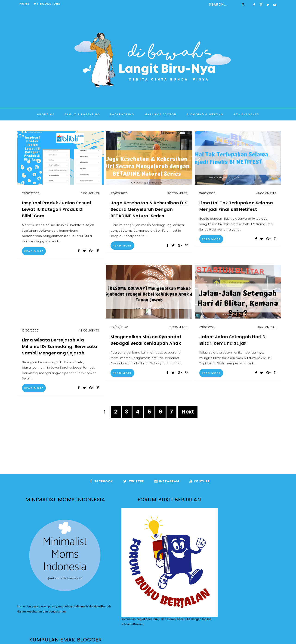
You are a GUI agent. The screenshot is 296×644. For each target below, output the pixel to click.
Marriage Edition (160, 114)
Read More (34, 251)
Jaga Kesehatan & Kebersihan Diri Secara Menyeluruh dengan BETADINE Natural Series (149, 209)
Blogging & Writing (205, 114)
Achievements (246, 114)
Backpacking (122, 114)
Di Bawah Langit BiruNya (156, 634)
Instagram (167, 481)
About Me (46, 114)
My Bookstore (47, 4)
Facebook (102, 481)
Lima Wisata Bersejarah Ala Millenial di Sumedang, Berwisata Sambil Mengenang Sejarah (60, 346)
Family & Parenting (82, 114)
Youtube (200, 481)
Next (188, 412)
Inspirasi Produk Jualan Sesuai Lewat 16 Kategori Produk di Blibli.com (57, 209)
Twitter (134, 481)
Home (25, 4)
